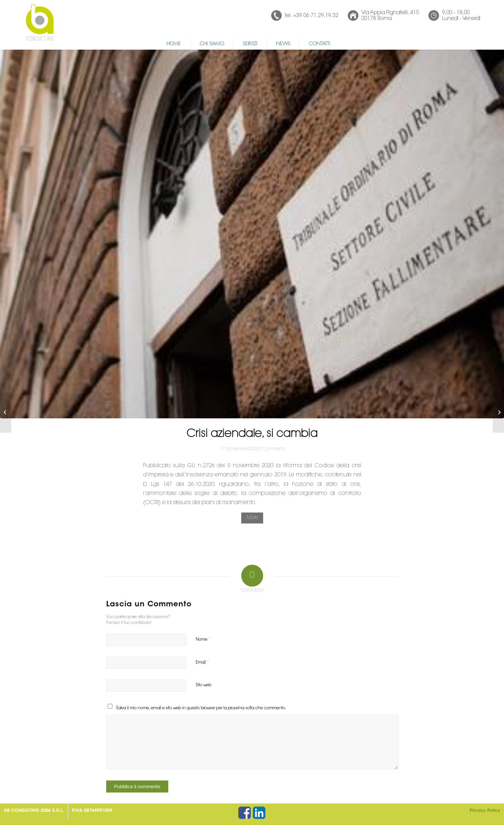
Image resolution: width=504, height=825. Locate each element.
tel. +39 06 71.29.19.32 (311, 16)
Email (202, 662)
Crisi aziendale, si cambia (252, 434)
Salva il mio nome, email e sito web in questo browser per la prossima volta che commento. (201, 708)
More (252, 518)
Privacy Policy (485, 811)
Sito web (203, 685)
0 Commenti (272, 449)
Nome (203, 639)
